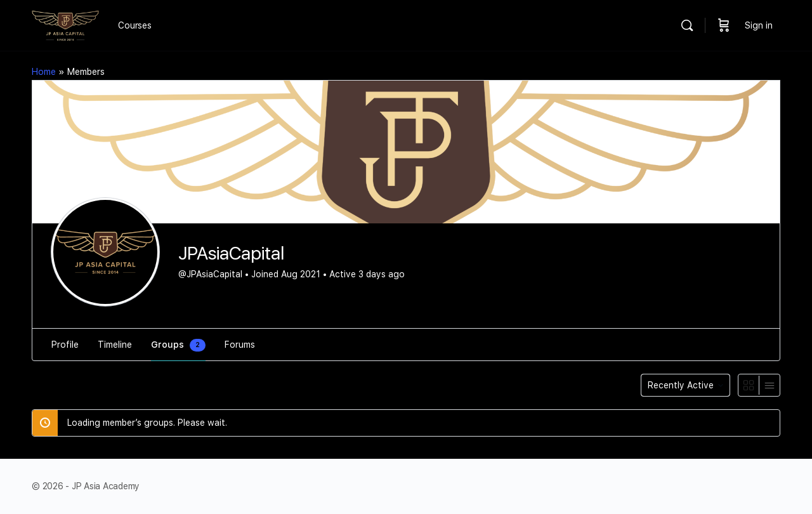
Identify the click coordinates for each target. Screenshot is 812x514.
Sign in (759, 25)
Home (44, 72)
